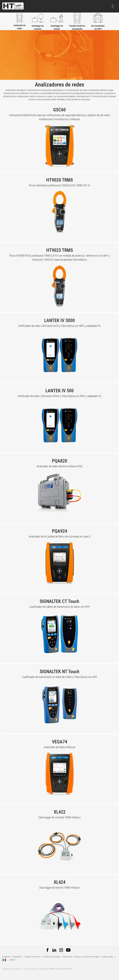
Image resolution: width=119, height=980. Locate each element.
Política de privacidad (52, 957)
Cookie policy (67, 957)
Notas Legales (108, 957)
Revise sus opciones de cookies (87, 957)
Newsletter (17, 957)
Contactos (6, 957)
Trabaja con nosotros (33, 957)
